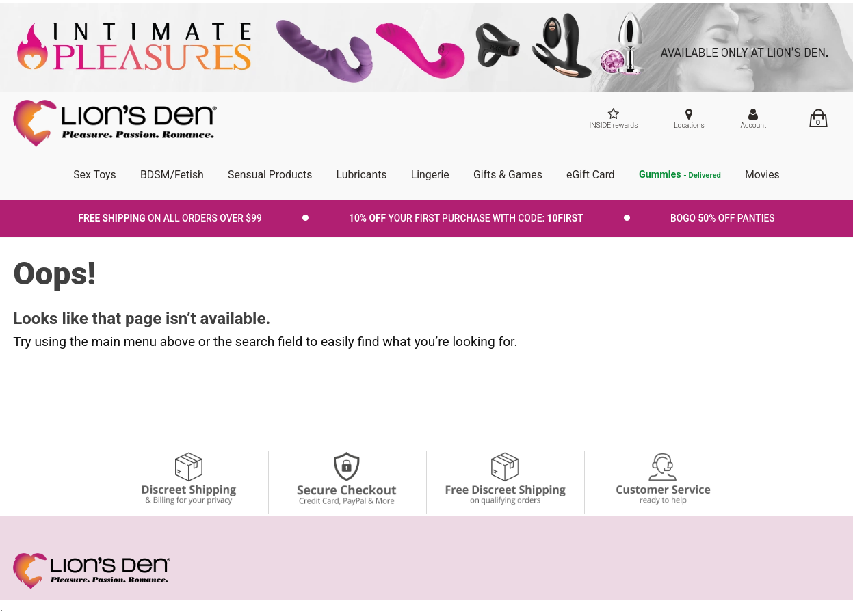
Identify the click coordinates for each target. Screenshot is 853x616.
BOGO (723, 218)
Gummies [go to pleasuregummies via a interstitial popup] (680, 175)
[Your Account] (754, 120)
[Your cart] (818, 118)
